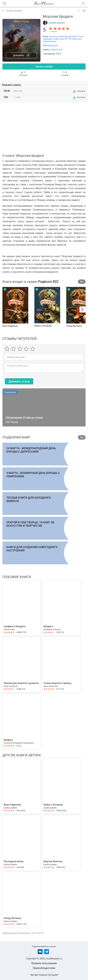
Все (82, 282)
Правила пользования (44, 963)
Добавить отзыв (19, 381)
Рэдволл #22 (56, 50)
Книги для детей (67, 36)
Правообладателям (44, 968)
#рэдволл (53, 45)
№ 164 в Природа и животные (63, 38)
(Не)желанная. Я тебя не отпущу (24, 418)
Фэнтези (54, 36)
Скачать (81, 91)
